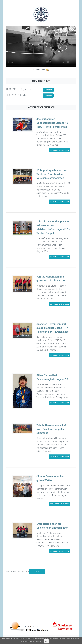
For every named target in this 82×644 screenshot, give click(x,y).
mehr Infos (48, 90)
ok (46, 641)
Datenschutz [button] (55, 641)
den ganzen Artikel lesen (59, 150)
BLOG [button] (37, 572)
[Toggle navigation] (9, 3)
